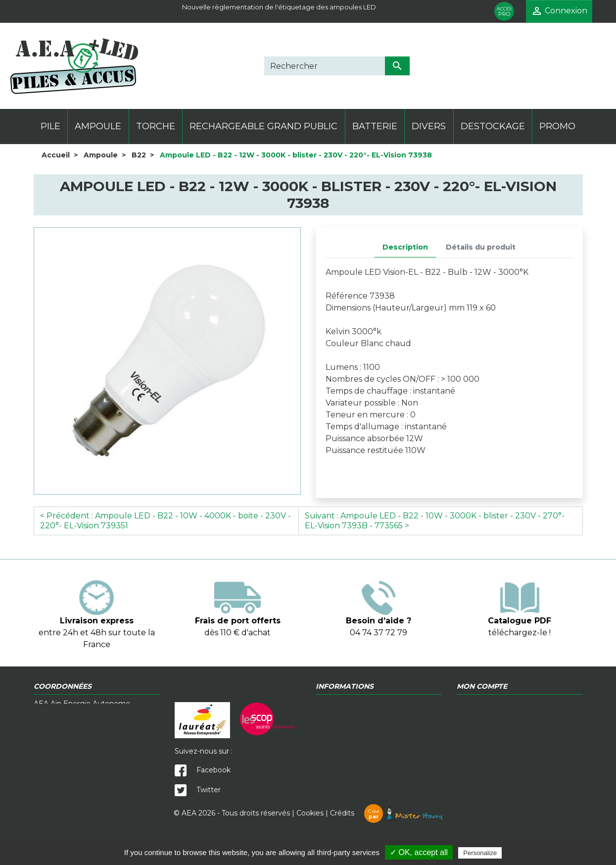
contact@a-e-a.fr (113, 784)
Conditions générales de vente (368, 704)
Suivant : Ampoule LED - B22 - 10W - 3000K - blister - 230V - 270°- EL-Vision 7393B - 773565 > (435, 521)
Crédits (386, 835)
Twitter (198, 790)
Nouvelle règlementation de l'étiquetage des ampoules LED (279, 7)
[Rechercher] (325, 66)
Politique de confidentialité (503, 704)
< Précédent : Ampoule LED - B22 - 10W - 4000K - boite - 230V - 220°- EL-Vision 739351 (166, 521)
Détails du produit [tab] (481, 247)
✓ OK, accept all (419, 852)
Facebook (203, 770)
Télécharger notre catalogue (365, 724)
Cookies (310, 835)
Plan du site (477, 735)
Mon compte (479, 724)
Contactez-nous (343, 714)
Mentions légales (486, 714)
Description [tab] (405, 247)
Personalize (480, 853)
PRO (504, 12)
